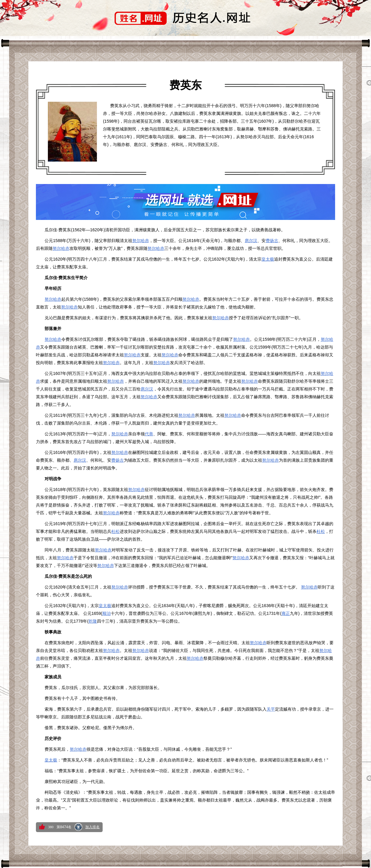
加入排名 (92, 827)
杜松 (115, 531)
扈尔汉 (251, 241)
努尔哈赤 (141, 241)
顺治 (107, 613)
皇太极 (268, 259)
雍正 (286, 613)
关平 (271, 709)
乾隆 (93, 621)
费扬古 (272, 241)
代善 (149, 434)
